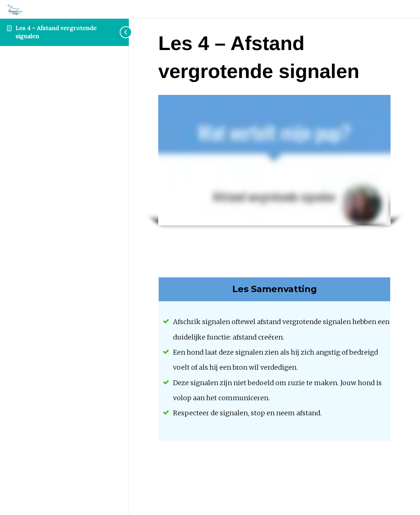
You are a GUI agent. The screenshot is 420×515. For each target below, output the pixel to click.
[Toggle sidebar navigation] (121, 32)
